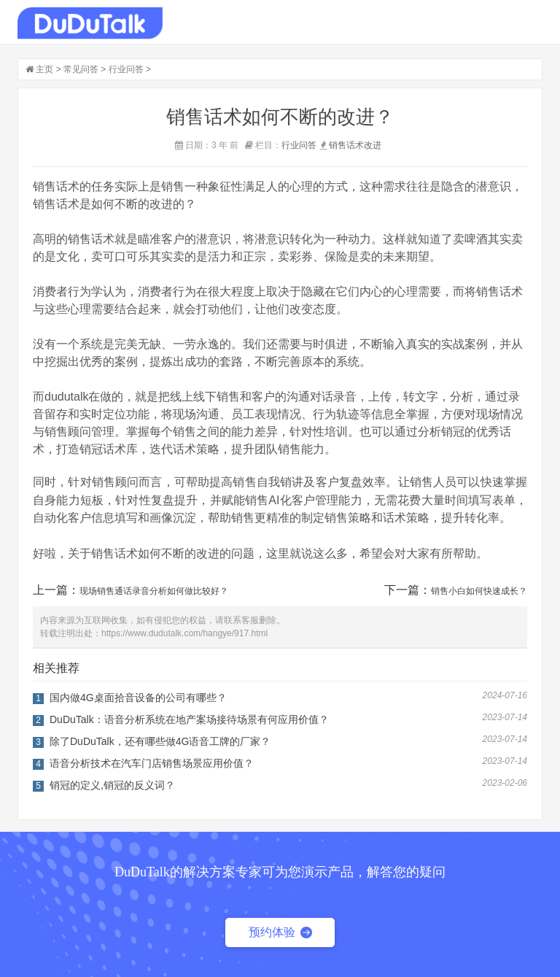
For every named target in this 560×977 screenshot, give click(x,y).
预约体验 (280, 932)
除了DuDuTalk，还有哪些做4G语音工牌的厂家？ (160, 741)
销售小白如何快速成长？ (479, 591)
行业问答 (126, 69)
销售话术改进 (355, 145)
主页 (44, 69)
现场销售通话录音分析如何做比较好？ (154, 591)
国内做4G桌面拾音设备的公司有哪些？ (138, 698)
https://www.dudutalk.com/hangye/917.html (184, 633)
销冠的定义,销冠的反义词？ (112, 785)
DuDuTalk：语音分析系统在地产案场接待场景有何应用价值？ (189, 719)
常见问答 (81, 69)
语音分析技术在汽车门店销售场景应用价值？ (152, 763)
